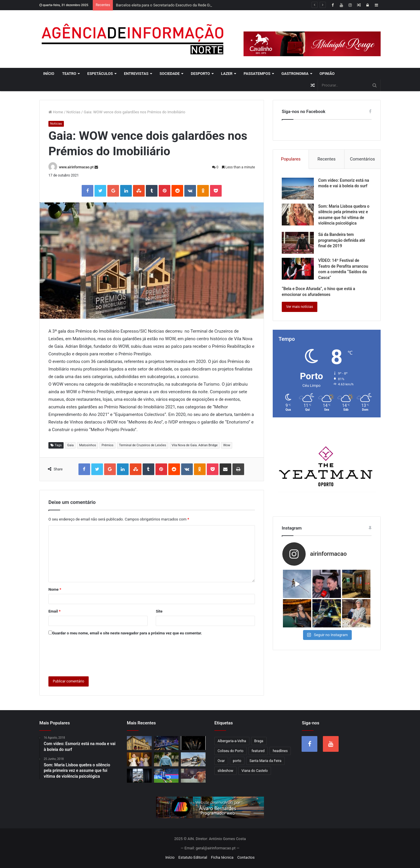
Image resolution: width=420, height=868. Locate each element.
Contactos (246, 857)
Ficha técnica (222, 857)
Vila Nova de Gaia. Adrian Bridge (195, 445)
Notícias (73, 112)
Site (159, 611)
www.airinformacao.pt (76, 167)
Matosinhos (87, 445)
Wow (227, 445)
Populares (291, 159)
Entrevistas (136, 74)
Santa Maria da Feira (265, 761)
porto (237, 761)
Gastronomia (295, 74)
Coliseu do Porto (231, 751)
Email (55, 611)
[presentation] (93, 655)
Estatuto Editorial (193, 857)
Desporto (200, 74)
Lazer (227, 74)
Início (49, 74)
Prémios (107, 445)
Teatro (69, 74)
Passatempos (257, 74)
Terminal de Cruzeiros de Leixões (143, 445)
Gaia (70, 445)
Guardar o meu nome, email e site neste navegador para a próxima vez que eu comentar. (127, 633)
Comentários (363, 159)
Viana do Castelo (255, 771)
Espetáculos (100, 74)
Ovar (221, 761)
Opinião (327, 74)
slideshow (225, 771)
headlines (280, 751)
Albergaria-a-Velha (232, 741)
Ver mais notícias (300, 307)
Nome (55, 589)
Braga (259, 741)
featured (258, 751)
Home (56, 112)
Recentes (327, 159)
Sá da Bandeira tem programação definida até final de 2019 (342, 240)
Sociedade (170, 74)
